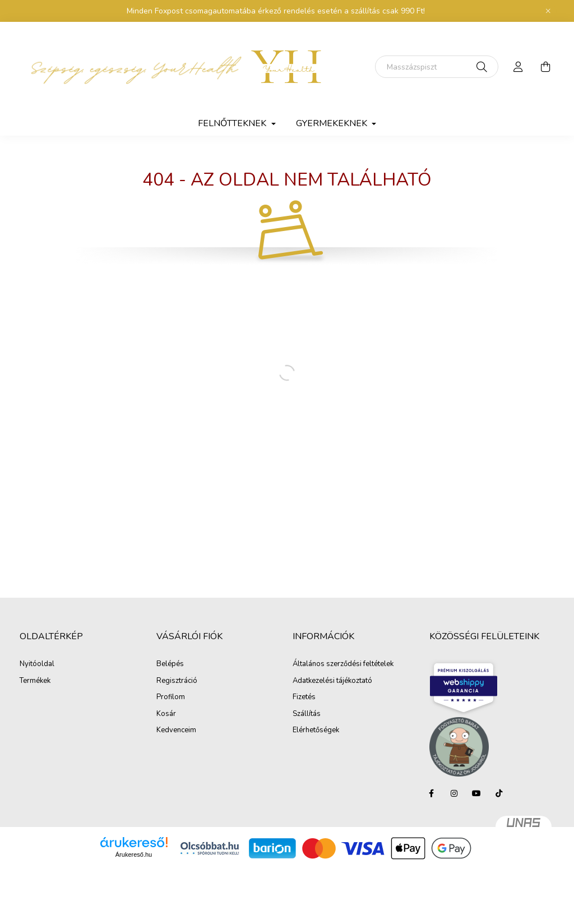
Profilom (171, 697)
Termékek (35, 681)
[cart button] (545, 67)
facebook (432, 793)
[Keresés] (437, 67)
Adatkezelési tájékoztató (332, 681)
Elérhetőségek (316, 731)
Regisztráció (177, 681)
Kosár (166, 714)
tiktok (499, 793)
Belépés (170, 664)
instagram (454, 793)
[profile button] (519, 67)
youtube (476, 793)
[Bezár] (548, 11)
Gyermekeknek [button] (333, 123)
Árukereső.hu (134, 854)
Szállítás (307, 714)
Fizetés (304, 697)
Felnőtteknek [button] (233, 123)
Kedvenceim (176, 731)
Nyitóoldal (37, 664)
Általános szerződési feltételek (343, 664)
